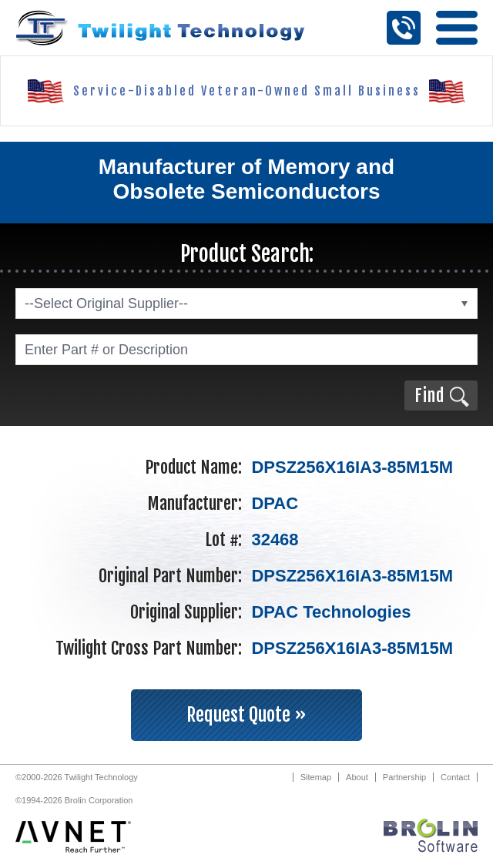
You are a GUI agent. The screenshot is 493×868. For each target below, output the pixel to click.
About (357, 777)
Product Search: (247, 254)
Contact (455, 777)
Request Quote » (246, 715)
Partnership (404, 777)
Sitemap (316, 777)
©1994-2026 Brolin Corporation (74, 800)
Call (404, 28)
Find (429, 395)
